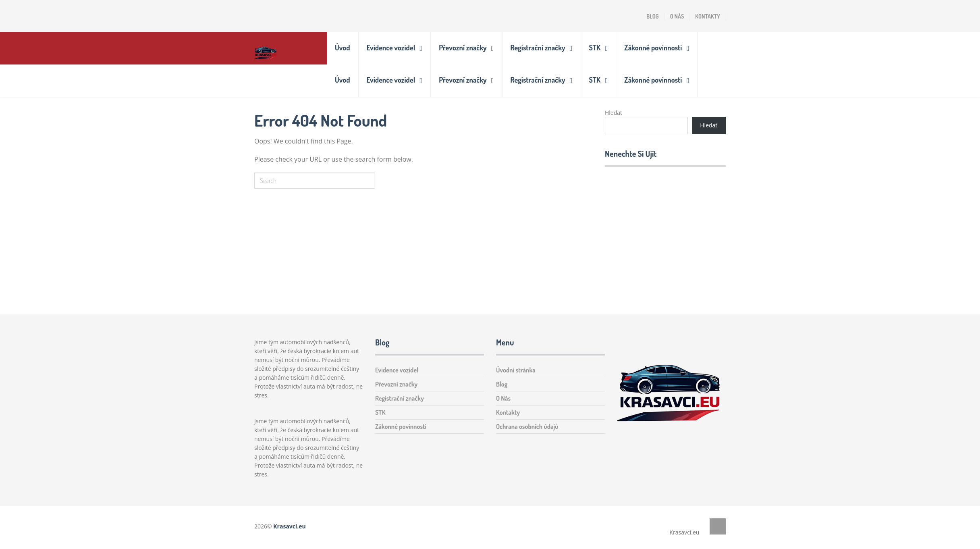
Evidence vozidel (391, 48)
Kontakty (708, 16)
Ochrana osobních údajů (527, 426)
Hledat (614, 113)
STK (595, 48)
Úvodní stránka (516, 370)
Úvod (343, 48)
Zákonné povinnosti (653, 48)
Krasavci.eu (289, 526)
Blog (652, 16)
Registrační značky (538, 48)
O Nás (677, 16)
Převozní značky (463, 48)
